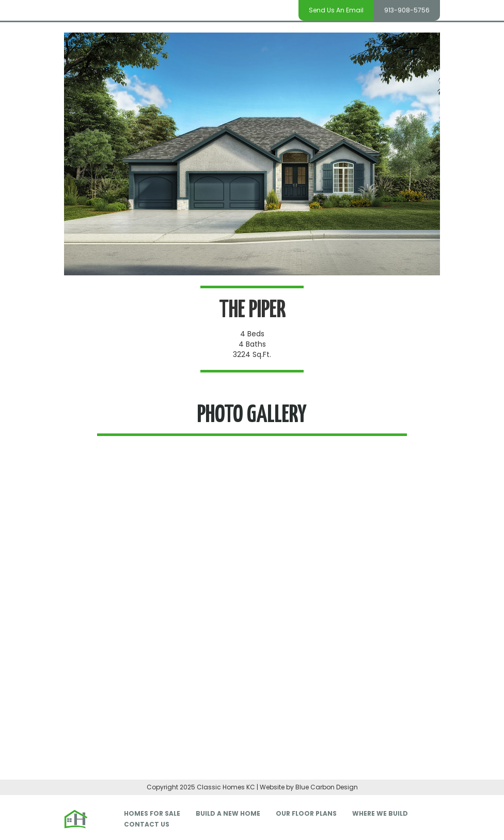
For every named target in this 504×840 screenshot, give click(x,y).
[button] (85, 622)
